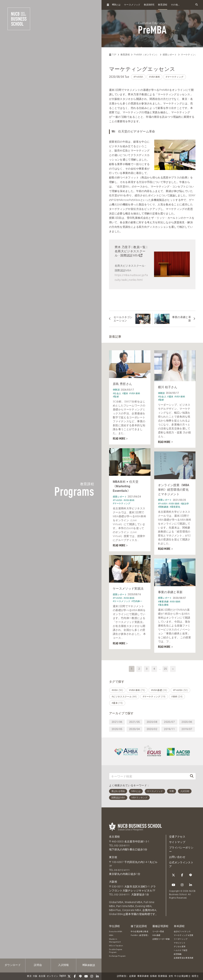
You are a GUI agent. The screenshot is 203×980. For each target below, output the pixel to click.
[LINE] (80, 976)
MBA (111, 934)
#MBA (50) (117, 689)
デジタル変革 (180, 945)
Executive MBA (116, 930)
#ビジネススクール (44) (124, 695)
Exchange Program (117, 955)
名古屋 (42, 976)
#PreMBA (138, 77)
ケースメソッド (132, 5)
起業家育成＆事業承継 (184, 957)
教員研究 (149, 5)
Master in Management (115, 939)
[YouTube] (86, 976)
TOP (113, 55)
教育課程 (163, 5)
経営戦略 (178, 953)
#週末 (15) (117, 702)
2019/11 (169, 728)
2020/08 (152, 721)
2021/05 (134, 721)
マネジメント (180, 942)
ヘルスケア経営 (181, 949)
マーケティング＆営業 (184, 934)
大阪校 (113, 880)
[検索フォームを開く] (197, 5)
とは (116, 5)
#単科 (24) (177, 695)
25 (165, 668)
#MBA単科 (154, 77)
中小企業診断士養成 (139, 930)
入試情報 (63, 965)
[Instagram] (92, 976)
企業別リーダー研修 (161, 938)
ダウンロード (13, 965)
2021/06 (117, 721)
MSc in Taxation (116, 944)
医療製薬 (163, 976)
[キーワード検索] (148, 775)
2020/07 (169, 721)
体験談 (89, 965)
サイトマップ (177, 841)
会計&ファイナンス (182, 930)
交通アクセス (177, 835)
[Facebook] (75, 976)
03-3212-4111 (123, 869)
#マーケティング (175, 77)
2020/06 (187, 721)
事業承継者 (143, 976)
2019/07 (187, 728)
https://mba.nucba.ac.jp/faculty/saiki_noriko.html (131, 277)
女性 (171, 976)
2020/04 (134, 728)
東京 (29, 976)
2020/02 (152, 728)
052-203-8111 (123, 844)
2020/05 (117, 728)
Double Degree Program (116, 950)
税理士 (195, 976)
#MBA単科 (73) (137, 689)
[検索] (192, 775)
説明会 (38, 965)
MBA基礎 (156, 934)
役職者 (153, 976)
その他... (175, 5)
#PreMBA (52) (180, 689)
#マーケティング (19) (154, 695)
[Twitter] (69, 976)
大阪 (35, 976)
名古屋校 (114, 835)
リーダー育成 (158, 930)
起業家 (133, 976)
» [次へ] (173, 668)
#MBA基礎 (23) (159, 689)
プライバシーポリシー (181, 848)
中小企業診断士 (182, 976)
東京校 (113, 856)
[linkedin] (97, 976)
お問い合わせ (177, 856)
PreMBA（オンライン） (146, 55)
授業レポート (170, 55)
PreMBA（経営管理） (140, 934)
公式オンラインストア (181, 863)
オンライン (53, 976)
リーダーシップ (181, 938)
